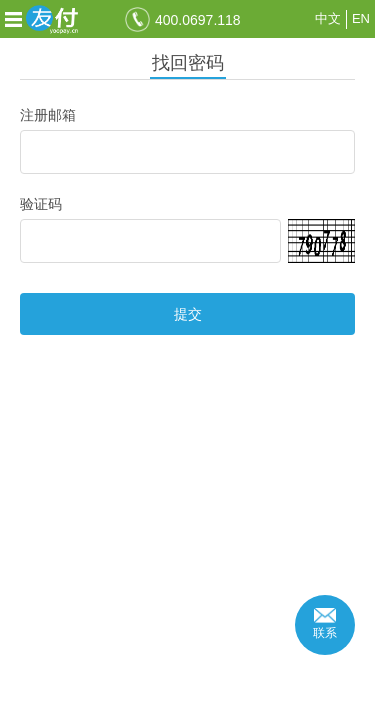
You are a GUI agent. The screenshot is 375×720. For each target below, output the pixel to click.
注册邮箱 (48, 115)
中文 (328, 18)
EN (361, 18)
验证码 (41, 204)
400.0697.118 (198, 20)
